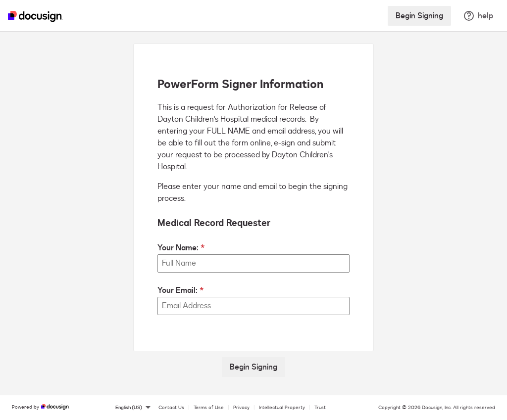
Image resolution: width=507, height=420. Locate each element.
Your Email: (177, 290)
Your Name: (178, 248)
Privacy (241, 408)
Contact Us (171, 408)
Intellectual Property (282, 408)
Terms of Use (209, 408)
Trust (320, 408)
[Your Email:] (253, 306)
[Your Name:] (253, 263)
